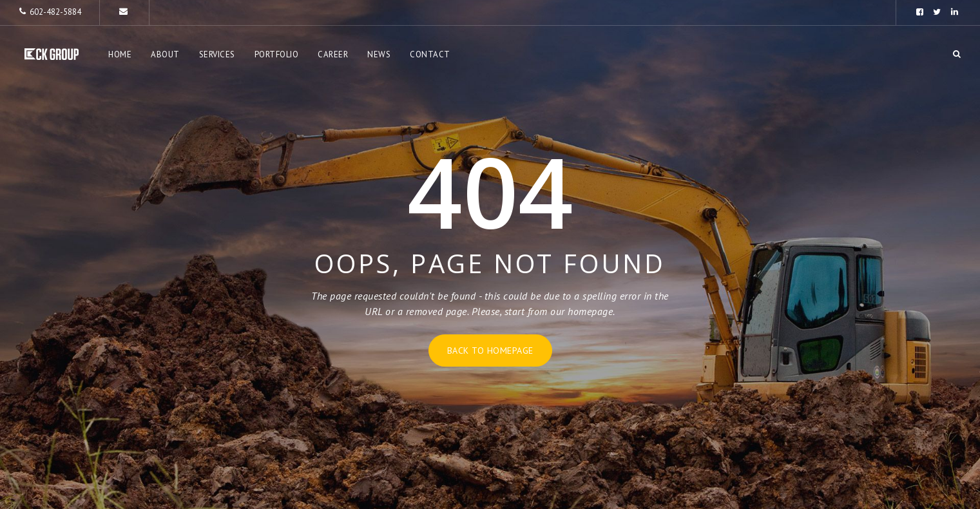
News (379, 54)
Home (120, 54)
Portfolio (277, 54)
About (165, 54)
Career (333, 54)
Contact (430, 54)
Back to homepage (490, 351)
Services (217, 54)
